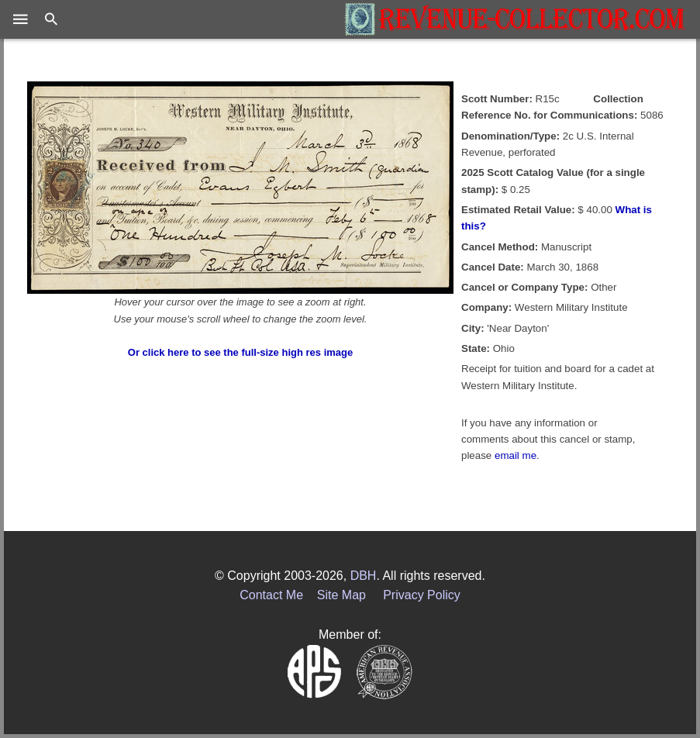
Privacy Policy (422, 595)
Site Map (341, 595)
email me (516, 455)
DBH (364, 576)
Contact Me (271, 595)
